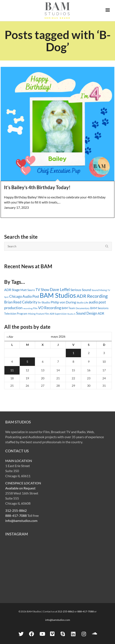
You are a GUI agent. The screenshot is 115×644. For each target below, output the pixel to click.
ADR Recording (92, 296)
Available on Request (20, 488)
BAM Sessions (99, 308)
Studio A (71, 314)
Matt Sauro (28, 290)
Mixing (32, 314)
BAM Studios (58, 295)
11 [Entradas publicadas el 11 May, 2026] (12, 370)
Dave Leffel (60, 289)
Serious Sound (81, 290)
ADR (101, 313)
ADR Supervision (58, 314)
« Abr (10, 337)
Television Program (16, 314)
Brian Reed (13, 302)
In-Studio (44, 302)
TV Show (42, 290)
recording (28, 308)
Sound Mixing (99, 290)
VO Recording (50, 308)
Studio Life (82, 302)
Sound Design (87, 313)
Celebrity (30, 302)
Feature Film (43, 314)
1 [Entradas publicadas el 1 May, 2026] (73, 353)
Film (35, 308)
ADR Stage (12, 290)
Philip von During (63, 302)
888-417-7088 (16, 515)
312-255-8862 (16, 510)
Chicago (16, 296)
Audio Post (31, 296)
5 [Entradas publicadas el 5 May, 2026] (27, 362)
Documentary (83, 308)
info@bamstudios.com (21, 521)
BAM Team (68, 308)
